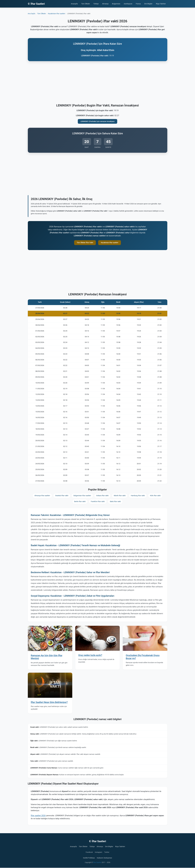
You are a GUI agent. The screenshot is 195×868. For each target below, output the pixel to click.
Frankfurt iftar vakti (98, 501)
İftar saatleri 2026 (38, 816)
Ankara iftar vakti (102, 496)
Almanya (105, 4)
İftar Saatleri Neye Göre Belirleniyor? (49, 702)
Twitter (107, 852)
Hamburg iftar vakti (138, 496)
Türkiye (96, 4)
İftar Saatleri (97, 862)
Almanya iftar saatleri (42, 496)
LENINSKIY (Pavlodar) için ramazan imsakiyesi (97, 121)
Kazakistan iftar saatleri (110, 243)
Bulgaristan (116, 4)
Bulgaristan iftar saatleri (82, 496)
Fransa (138, 4)
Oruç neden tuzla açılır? (90, 655)
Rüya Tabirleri (161, 4)
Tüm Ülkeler (85, 4)
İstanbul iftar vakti (62, 496)
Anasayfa (74, 4)
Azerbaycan (128, 4)
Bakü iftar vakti (115, 501)
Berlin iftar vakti (80, 501)
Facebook (89, 852)
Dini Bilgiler (148, 4)
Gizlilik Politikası (89, 858)
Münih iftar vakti (120, 496)
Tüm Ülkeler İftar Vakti (85, 243)
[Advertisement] (98, 83)
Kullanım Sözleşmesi (104, 858)
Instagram (99, 852)
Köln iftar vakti (155, 496)
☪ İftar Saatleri (36, 4)
